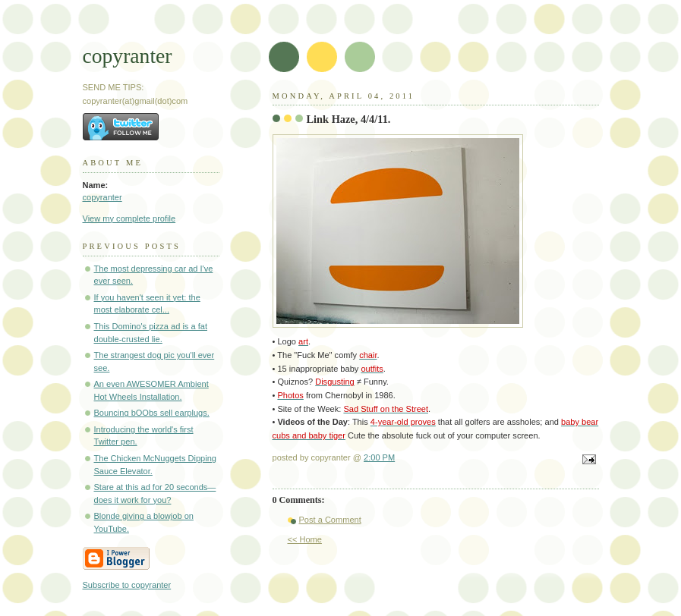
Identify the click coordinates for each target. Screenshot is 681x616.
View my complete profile (129, 218)
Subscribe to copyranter (127, 585)
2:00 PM (379, 457)
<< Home (305, 539)
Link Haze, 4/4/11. (349, 119)
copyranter (128, 56)
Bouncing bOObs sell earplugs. (152, 413)
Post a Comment (330, 520)
